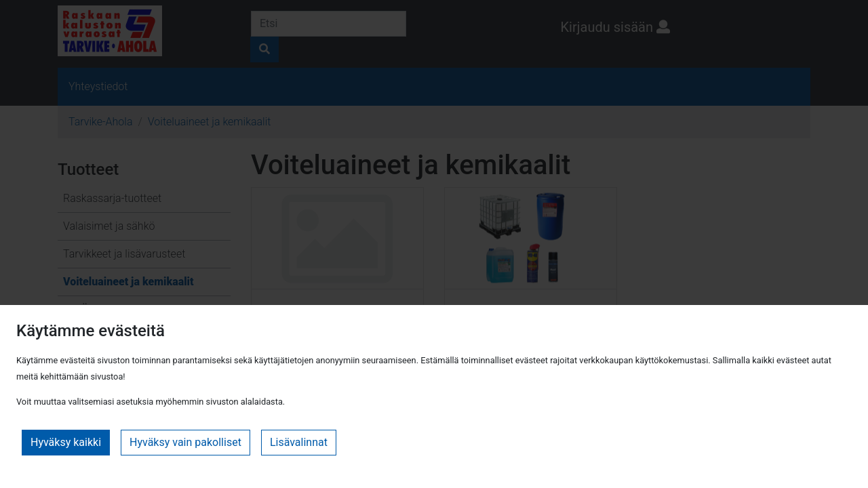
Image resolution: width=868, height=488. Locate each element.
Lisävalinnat (299, 442)
